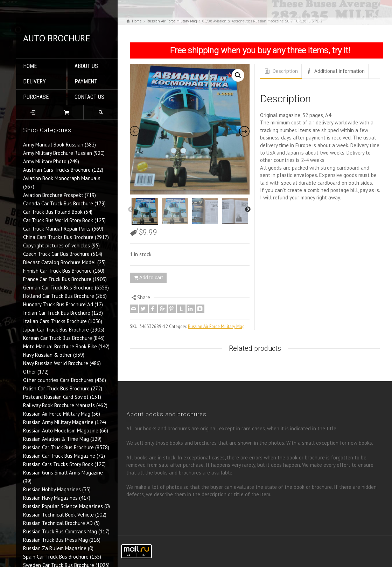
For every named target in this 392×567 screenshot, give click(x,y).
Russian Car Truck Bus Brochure (58, 447)
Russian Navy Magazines (50, 498)
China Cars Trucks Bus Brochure (58, 237)
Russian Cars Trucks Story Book (58, 464)
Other (30, 372)
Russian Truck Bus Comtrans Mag (60, 531)
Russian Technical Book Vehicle (58, 515)
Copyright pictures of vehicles (57, 245)
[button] (238, 75)
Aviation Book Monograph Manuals (62, 178)
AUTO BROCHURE (57, 38)
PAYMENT (86, 81)
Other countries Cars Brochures (58, 380)
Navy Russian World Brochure (56, 363)
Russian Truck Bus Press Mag (55, 540)
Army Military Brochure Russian (58, 153)
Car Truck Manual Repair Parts (57, 229)
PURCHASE (36, 97)
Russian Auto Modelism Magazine (61, 431)
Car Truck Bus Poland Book (53, 212)
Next (248, 210)
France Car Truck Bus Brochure (57, 279)
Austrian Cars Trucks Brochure (57, 170)
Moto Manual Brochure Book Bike (60, 346)
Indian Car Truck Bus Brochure (57, 313)
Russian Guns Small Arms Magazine (63, 473)
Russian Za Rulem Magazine (55, 548)
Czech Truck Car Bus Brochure (56, 254)
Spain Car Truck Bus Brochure (56, 557)
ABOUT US (86, 66)
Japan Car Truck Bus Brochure (56, 330)
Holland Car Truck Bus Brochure (59, 296)
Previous (131, 210)
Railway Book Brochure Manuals (59, 405)
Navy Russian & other (47, 355)
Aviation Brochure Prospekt (53, 195)
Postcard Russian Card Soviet (56, 397)
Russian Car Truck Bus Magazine (59, 456)
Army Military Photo (45, 161)
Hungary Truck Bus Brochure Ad (58, 304)
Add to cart (151, 278)
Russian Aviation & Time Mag (56, 439)
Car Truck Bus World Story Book (58, 220)
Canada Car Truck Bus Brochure (58, 203)
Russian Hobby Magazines (52, 489)
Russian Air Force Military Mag (57, 414)
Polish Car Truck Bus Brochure (56, 388)
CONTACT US (89, 97)
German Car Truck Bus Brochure (58, 288)
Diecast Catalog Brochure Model (59, 262)
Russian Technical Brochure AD (58, 523)
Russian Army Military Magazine (58, 422)
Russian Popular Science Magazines (63, 506)
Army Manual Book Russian (53, 145)
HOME (30, 66)
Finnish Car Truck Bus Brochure (57, 271)
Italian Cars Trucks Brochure (55, 321)
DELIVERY (34, 81)
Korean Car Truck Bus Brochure (58, 338)
